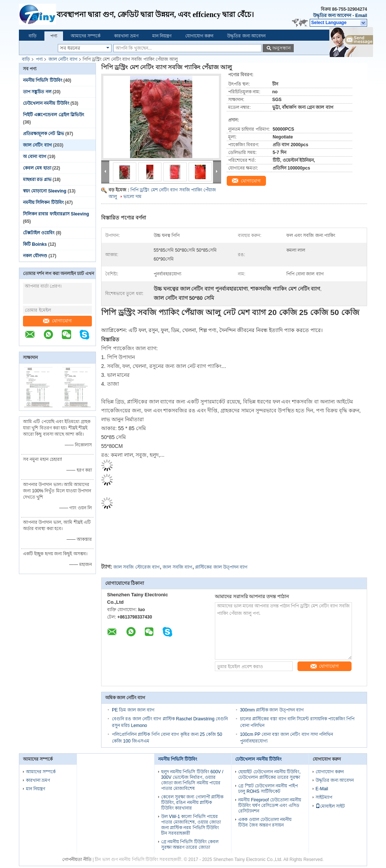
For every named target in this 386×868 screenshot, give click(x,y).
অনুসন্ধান (282, 48)
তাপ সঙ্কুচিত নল (37, 92)
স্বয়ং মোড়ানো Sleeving (45, 191)
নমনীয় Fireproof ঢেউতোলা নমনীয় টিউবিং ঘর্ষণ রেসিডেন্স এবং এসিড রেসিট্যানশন (270, 805)
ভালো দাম (132, 197)
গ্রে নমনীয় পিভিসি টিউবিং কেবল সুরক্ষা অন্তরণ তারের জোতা (190, 844)
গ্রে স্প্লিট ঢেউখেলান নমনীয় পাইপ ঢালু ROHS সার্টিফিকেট (268, 789)
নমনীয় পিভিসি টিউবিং (43, 80)
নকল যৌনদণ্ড (35, 256)
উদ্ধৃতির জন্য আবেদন (332, 16)
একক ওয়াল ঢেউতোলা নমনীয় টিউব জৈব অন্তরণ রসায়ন (265, 822)
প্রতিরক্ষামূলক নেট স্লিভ (44, 134)
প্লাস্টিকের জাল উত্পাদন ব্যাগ (221, 567)
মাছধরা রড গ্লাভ (37, 180)
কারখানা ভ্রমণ (126, 36)
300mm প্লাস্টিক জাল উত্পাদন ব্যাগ (272, 710)
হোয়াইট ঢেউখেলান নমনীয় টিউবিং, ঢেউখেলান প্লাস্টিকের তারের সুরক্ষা (269, 775)
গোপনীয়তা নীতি (77, 859)
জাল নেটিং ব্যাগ (63, 59)
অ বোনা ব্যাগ (35, 157)
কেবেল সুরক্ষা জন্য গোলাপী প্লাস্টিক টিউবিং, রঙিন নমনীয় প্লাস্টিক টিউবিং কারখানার (192, 802)
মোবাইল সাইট (330, 806)
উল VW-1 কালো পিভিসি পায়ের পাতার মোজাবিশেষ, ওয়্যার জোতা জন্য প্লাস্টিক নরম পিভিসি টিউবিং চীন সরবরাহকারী (191, 825)
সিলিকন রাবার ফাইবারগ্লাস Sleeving (56, 214)
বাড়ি (33, 36)
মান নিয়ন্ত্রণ (162, 36)
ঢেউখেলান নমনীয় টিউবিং (46, 103)
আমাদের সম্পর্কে (86, 36)
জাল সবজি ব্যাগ (177, 567)
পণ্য (54, 36)
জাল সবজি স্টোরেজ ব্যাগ (137, 567)
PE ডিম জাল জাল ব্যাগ (133, 710)
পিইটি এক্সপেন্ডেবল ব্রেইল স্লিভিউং (54, 115)
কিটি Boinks (35, 244)
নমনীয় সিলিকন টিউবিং (43, 202)
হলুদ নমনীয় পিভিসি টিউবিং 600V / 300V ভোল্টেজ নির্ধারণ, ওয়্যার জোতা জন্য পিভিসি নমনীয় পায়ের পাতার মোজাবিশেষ (192, 780)
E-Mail (322, 789)
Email (361, 16)
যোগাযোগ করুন (199, 36)
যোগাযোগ (57, 321)
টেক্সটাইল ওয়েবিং (39, 233)
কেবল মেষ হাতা (37, 168)
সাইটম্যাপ (324, 797)
